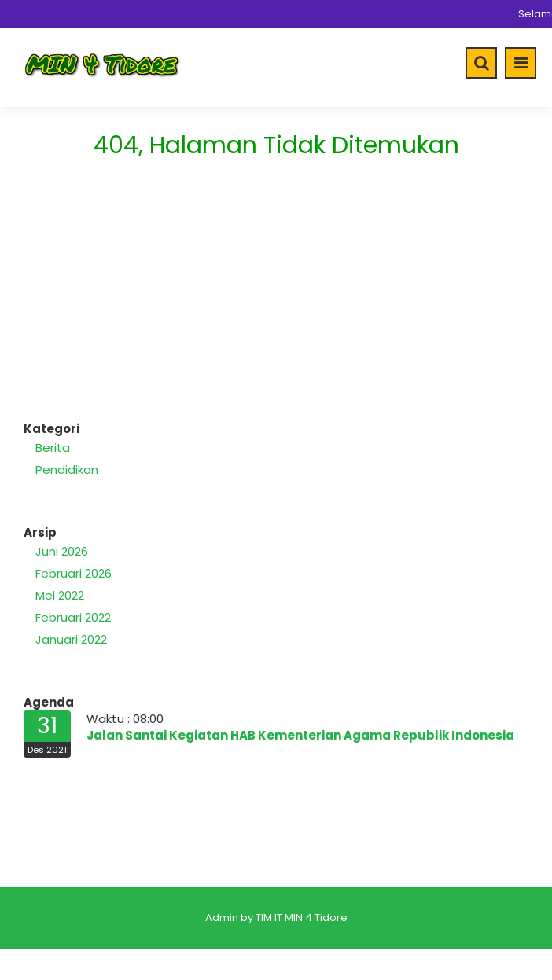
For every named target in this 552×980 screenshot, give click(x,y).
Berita (53, 448)
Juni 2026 (62, 551)
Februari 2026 (74, 573)
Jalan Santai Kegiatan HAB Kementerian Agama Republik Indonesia (300, 735)
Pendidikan (67, 470)
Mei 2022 (60, 595)
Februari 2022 (73, 617)
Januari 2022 (71, 639)
